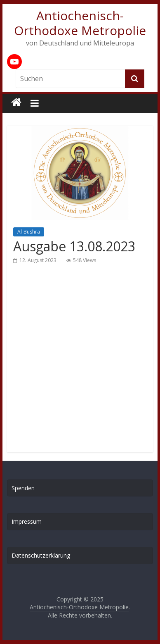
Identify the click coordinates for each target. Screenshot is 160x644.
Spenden (23, 488)
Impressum (27, 521)
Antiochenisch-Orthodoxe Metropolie (80, 23)
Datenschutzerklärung (41, 555)
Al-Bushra (29, 232)
